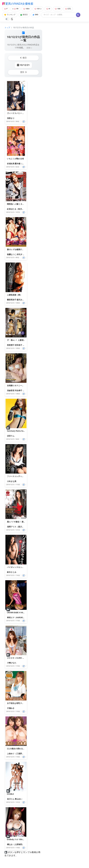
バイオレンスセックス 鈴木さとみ (21, 567)
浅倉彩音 (11, 391)
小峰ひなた (12, 663)
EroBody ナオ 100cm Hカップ (19, 839)
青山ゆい (19, 799)
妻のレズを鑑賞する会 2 (17, 250)
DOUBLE (10, 794)
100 (58, 9)
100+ (26, 9)
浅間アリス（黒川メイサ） (18, 527)
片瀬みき (11, 708)
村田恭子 (19, 345)
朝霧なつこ (12, 254)
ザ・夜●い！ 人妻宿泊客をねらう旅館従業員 (26, 340)
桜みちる (26, 391)
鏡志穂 (26, 254)
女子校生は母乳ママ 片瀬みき (19, 703)
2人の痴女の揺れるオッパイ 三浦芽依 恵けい (26, 749)
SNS (35, 15)
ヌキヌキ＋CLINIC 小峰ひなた (19, 658)
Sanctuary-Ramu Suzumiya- (19, 431)
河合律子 (19, 391)
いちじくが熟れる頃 (15, 159)
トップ (7, 28)
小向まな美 (12, 481)
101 (38, 9)
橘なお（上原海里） (15, 844)
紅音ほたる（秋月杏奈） (17, 209)
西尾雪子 (11, 345)
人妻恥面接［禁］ (14, 295)
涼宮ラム (11, 436)
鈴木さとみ (12, 572)
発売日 (24, 15)
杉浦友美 (11, 164)
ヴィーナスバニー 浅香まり (18, 113)
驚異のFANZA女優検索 (18, 4)
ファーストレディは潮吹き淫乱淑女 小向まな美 (27, 476)
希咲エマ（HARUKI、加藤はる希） (22, 618)
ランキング (10, 15)
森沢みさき (21, 300)
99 (15, 9)
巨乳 (68, 9)
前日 (23, 58)
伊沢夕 (19, 254)
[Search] (59, 15)
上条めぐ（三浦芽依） (16, 754)
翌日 (23, 72)
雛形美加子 (12, 300)
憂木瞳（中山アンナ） (24, 164)
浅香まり (11, 118)
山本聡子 (26, 345)
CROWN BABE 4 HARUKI (17, 613)
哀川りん (11, 799)
